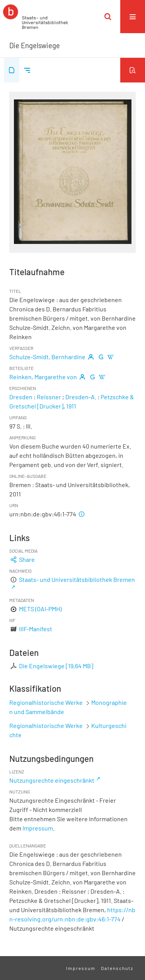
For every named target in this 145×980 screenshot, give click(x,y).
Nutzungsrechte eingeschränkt (52, 780)
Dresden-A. (81, 397)
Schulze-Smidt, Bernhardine (47, 357)
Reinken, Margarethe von (43, 377)
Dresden (21, 397)
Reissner (49, 397)
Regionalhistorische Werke (47, 702)
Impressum (38, 828)
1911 (71, 406)
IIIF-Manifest (36, 629)
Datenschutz (117, 968)
